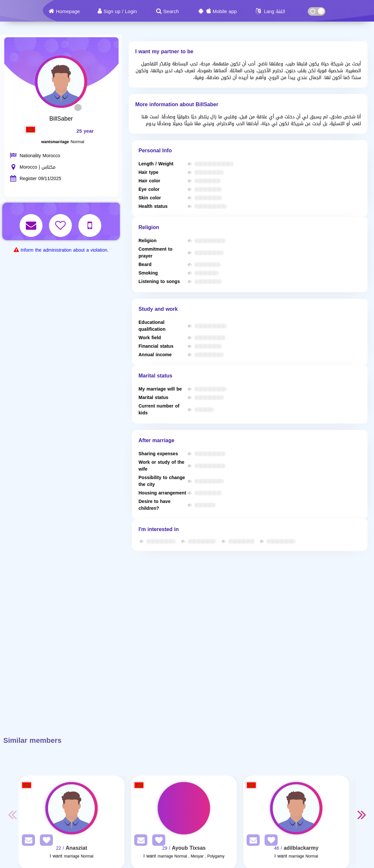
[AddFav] (45, 841)
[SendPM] (27, 841)
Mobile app (225, 11)
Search (171, 11)
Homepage (68, 11)
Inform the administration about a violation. (65, 250)
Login (131, 11)
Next (362, 814)
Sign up (112, 11)
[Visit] (72, 808)
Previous (12, 814)
